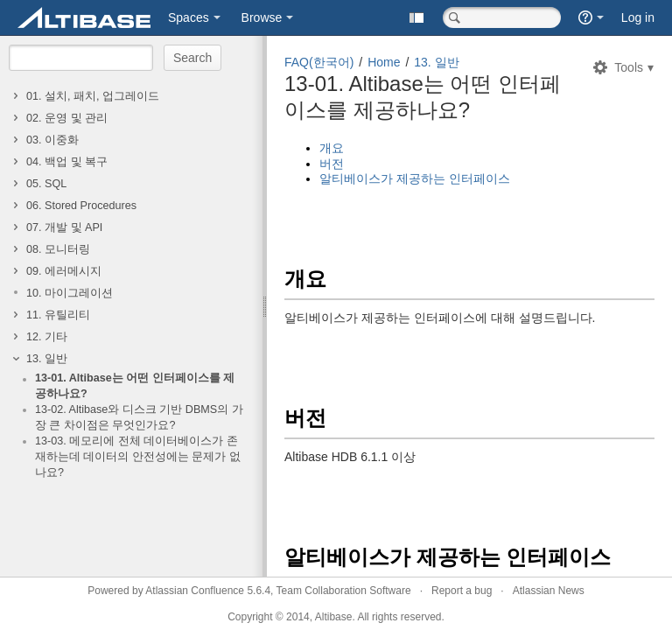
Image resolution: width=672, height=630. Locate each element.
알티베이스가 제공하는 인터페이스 (415, 178)
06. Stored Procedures (81, 206)
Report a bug (462, 591)
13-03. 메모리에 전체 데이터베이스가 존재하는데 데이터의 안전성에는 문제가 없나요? (138, 457)
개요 (332, 148)
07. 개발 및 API (64, 227)
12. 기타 (47, 337)
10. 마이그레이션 (70, 293)
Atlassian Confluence (195, 591)
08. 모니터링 (58, 249)
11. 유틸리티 (58, 315)
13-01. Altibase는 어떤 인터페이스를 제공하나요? (135, 386)
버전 (332, 164)
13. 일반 (47, 359)
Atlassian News (549, 591)
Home (384, 62)
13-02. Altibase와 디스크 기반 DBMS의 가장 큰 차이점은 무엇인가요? (139, 417)
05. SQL (46, 184)
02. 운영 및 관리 (67, 118)
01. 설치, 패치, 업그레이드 (93, 96)
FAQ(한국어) (319, 62)
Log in (638, 17)
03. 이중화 (52, 140)
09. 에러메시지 (64, 271)
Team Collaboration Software (344, 591)
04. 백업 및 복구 (67, 162)
